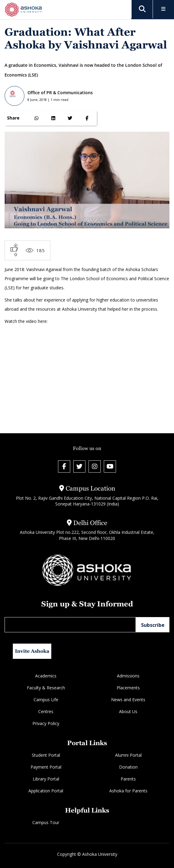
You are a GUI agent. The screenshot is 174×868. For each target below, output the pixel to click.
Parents (128, 779)
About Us (128, 711)
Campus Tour (46, 822)
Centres (46, 711)
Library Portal (46, 779)
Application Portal (46, 791)
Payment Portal (46, 767)
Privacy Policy (46, 723)
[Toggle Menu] (163, 9)
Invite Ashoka (32, 651)
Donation (128, 767)
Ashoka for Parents (128, 791)
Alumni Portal (128, 755)
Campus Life (46, 700)
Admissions (128, 676)
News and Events (128, 700)
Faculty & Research (46, 688)
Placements (128, 688)
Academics (46, 676)
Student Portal (46, 755)
